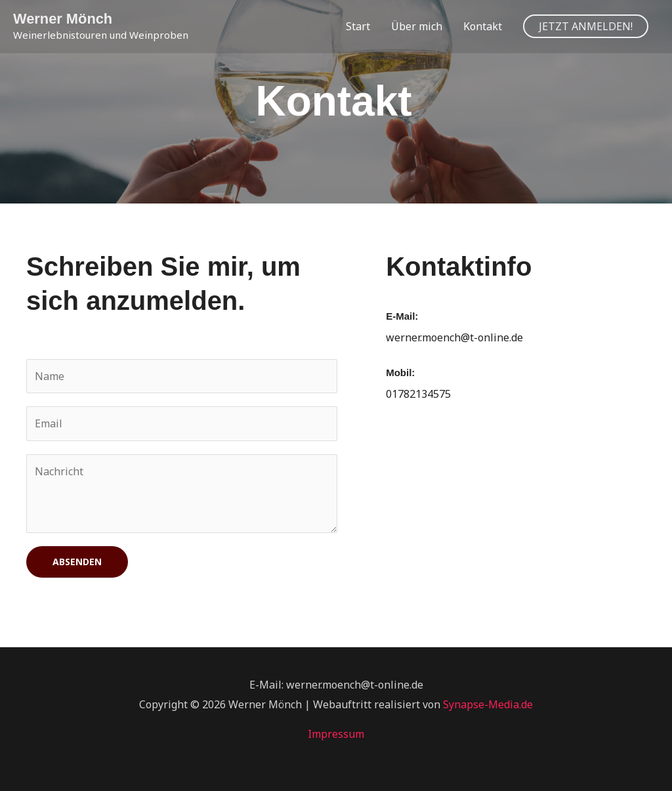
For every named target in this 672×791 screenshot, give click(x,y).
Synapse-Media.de (488, 704)
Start (358, 26)
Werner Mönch (63, 19)
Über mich (417, 26)
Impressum (336, 735)
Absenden (77, 562)
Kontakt (483, 26)
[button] (586, 26)
